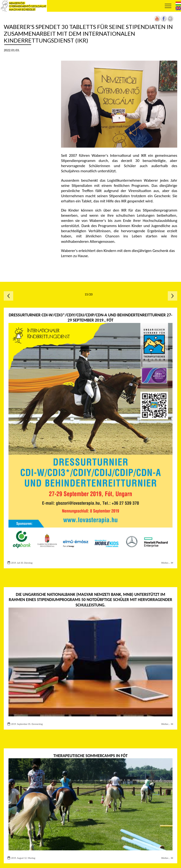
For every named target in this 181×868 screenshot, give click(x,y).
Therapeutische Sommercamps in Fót (91, 756)
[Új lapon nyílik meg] (164, 21)
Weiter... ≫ (167, 563)
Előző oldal (8, 296)
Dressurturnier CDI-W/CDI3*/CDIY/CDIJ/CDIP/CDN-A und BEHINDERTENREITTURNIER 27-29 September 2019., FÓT (90, 318)
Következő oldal (173, 296)
